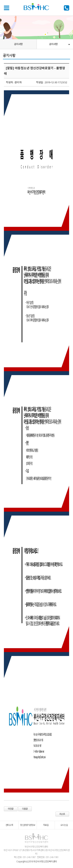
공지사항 (18, 44)
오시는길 (64, 825)
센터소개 (9, 825)
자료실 (46, 825)
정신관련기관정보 (27, 825)
